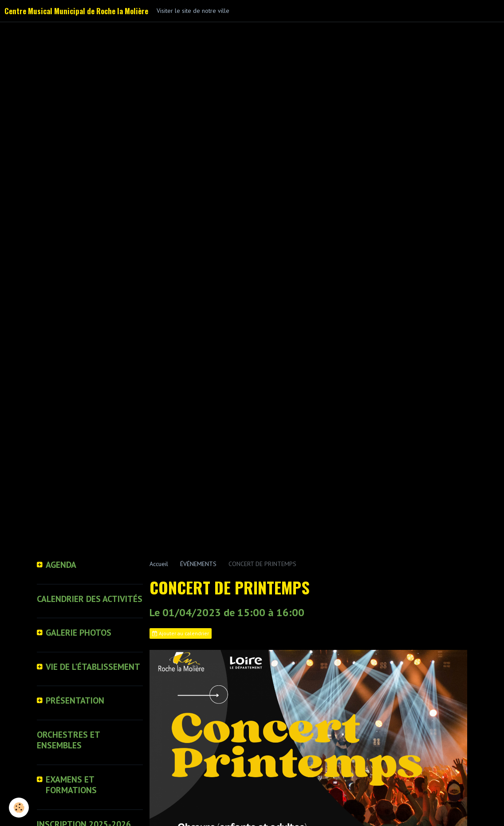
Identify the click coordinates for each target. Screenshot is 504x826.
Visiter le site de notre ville (193, 11)
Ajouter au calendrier (181, 633)
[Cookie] (19, 808)
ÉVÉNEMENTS (198, 564)
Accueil (159, 564)
